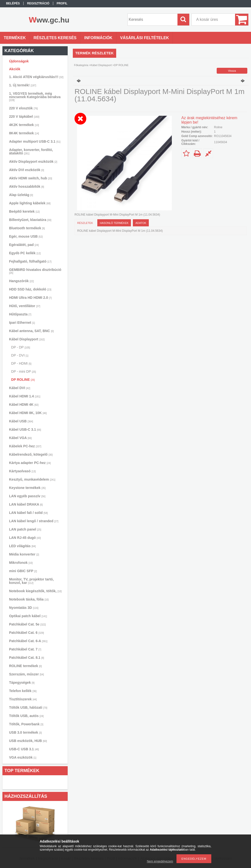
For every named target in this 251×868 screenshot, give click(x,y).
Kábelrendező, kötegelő (31, 454)
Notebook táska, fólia (29, 599)
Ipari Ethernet (22, 323)
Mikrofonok (21, 563)
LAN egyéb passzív (27, 496)
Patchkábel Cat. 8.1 (27, 658)
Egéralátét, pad (24, 245)
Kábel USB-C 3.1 (25, 429)
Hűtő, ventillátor (25, 306)
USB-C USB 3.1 (24, 749)
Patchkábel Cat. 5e (27, 624)
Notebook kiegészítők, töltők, (35, 591)
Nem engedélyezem (160, 861)
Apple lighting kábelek (30, 203)
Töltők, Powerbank (26, 724)
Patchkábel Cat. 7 (25, 649)
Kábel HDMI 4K (24, 405)
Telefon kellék (23, 691)
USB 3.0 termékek (25, 732)
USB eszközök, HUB (28, 741)
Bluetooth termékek (27, 228)
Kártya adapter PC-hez (30, 463)
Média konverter (24, 554)
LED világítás (22, 546)
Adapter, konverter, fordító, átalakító (31, 151)
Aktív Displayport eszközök (33, 162)
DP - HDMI (21, 363)
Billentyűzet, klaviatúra (30, 220)
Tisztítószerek (23, 699)
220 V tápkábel (24, 116)
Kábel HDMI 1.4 (25, 396)
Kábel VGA (20, 438)
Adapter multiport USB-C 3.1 (35, 141)
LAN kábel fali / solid (28, 513)
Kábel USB (21, 421)
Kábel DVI (20, 388)
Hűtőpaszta (20, 314)
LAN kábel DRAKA (26, 504)
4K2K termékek (24, 125)
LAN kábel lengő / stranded (34, 521)
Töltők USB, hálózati (28, 707)
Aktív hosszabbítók (27, 186)
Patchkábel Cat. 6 (26, 633)
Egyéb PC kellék (25, 253)
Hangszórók (21, 281)
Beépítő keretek (24, 211)
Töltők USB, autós (26, 716)
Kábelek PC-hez (25, 446)
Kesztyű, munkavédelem (32, 479)
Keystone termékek (27, 488)
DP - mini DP (24, 371)
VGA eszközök (23, 757)
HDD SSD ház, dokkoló (30, 289)
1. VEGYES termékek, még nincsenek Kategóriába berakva (35, 97)
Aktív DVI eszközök (27, 170)
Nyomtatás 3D (24, 608)
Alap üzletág (21, 195)
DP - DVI (20, 355)
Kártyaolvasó (22, 471)
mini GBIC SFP (23, 571)
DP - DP (21, 347)
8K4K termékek (24, 133)
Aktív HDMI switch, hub (31, 178)
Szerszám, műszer (26, 674)
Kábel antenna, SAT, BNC (31, 331)
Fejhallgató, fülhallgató (30, 261)
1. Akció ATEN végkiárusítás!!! (36, 77)
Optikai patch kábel (28, 616)
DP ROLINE (23, 380)
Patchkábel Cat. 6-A (28, 641)
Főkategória (81, 65)
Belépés (13, 3)
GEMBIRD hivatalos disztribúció (35, 271)
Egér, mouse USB (26, 236)
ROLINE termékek (25, 666)
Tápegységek (22, 683)
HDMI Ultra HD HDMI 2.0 (30, 298)
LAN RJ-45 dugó (25, 538)
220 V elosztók (23, 108)
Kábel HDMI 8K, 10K (28, 413)
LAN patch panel (25, 529)
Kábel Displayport (27, 339)
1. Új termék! (23, 85)
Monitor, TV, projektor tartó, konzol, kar (31, 581)
